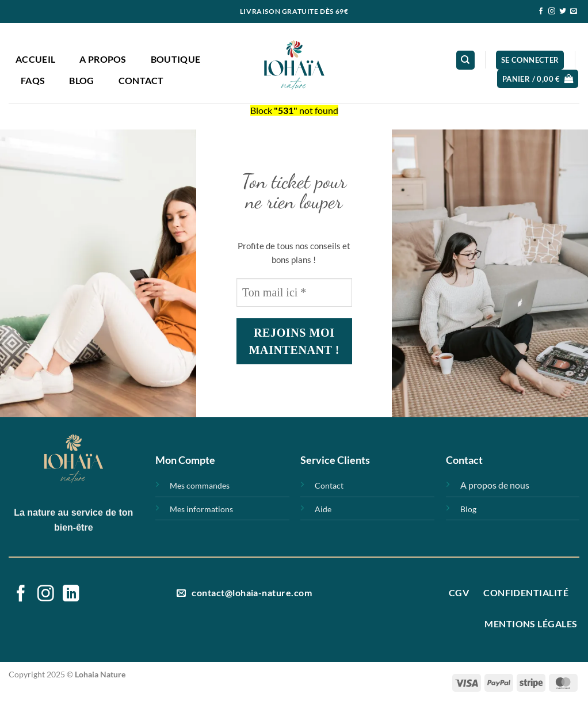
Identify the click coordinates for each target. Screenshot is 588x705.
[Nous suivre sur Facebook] (541, 12)
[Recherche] (465, 60)
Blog (81, 80)
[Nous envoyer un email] (574, 12)
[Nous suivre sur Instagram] (552, 12)
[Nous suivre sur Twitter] (563, 12)
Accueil (35, 59)
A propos (103, 59)
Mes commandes (200, 485)
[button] (530, 60)
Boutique (176, 59)
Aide (323, 509)
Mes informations (201, 509)
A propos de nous (495, 485)
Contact (141, 80)
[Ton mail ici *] (294, 292)
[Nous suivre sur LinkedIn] (71, 595)
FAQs (33, 80)
